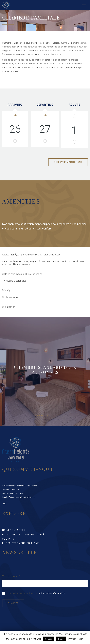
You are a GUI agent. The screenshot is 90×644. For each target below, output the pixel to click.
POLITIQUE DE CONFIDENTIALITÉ (23, 535)
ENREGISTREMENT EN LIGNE (21, 543)
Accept (48, 639)
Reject (61, 639)
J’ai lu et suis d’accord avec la (33, 594)
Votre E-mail (11, 576)
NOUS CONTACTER (14, 530)
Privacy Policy (76, 639)
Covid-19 (8, 539)
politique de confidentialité (51, 593)
